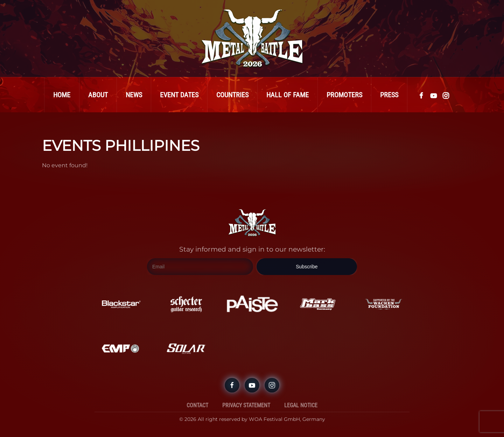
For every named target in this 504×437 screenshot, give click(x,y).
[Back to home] (252, 38)
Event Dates (179, 95)
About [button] (98, 95)
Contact (197, 405)
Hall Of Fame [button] (288, 95)
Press (389, 95)
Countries (232, 95)
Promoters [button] (344, 95)
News (134, 95)
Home (62, 95)
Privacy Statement (246, 405)
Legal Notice (301, 405)
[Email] (200, 267)
